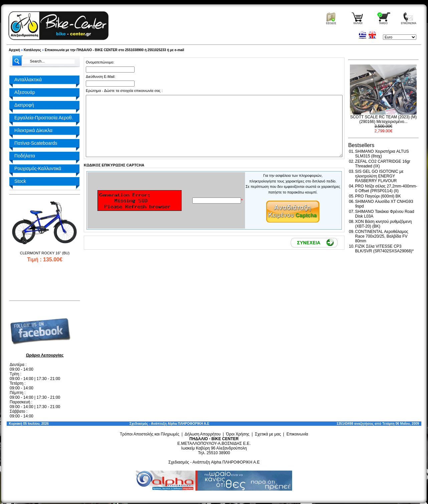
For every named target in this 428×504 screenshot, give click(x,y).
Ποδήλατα (25, 156)
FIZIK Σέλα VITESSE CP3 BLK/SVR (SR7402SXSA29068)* (384, 249)
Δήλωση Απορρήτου (203, 434)
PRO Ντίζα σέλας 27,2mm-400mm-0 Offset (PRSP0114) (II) (386, 188)
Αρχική (14, 50)
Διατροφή (24, 105)
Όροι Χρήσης (238, 434)
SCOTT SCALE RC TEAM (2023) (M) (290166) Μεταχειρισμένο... (384, 119)
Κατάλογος (32, 50)
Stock (20, 181)
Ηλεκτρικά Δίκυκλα (33, 130)
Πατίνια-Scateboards (36, 143)
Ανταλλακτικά (28, 80)
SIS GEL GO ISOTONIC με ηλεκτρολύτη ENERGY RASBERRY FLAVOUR (379, 176)
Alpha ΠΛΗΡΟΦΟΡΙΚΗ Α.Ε (188, 424)
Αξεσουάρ (25, 92)
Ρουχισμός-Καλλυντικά (38, 168)
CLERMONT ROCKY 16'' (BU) (45, 253)
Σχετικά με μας (268, 434)
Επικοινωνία (297, 434)
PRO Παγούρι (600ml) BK (378, 196)
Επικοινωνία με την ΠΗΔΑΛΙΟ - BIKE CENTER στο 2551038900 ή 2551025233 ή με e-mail (115, 50)
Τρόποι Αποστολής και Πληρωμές (150, 434)
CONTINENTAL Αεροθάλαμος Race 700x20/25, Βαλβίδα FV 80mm (382, 236)
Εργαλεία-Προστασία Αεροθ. (44, 118)
